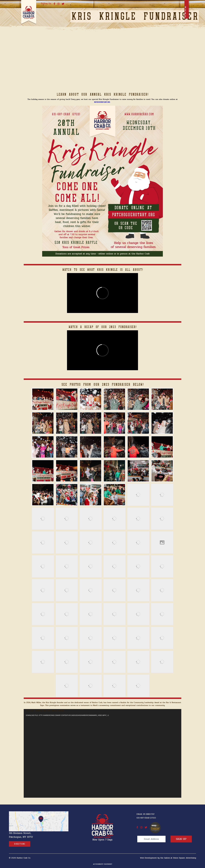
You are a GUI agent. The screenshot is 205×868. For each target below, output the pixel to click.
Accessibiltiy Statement (103, 864)
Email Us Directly (146, 814)
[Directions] (20, 844)
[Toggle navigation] (187, 9)
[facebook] (54, 4)
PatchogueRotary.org (102, 102)
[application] (102, 753)
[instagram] (58, 4)
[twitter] (63, 4)
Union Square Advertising (184, 858)
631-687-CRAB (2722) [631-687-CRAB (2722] (146, 818)
